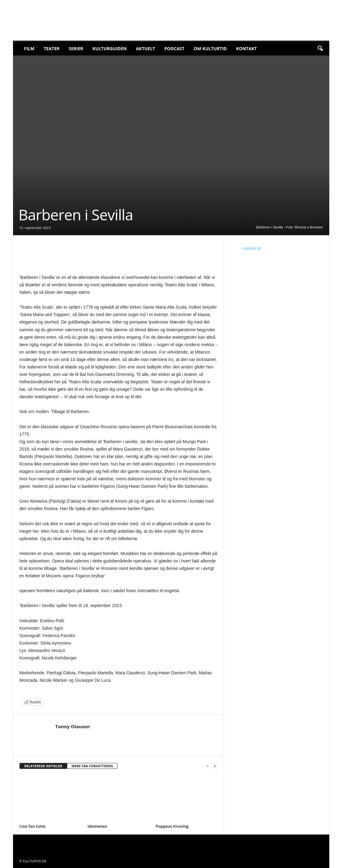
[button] (320, 49)
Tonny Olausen (73, 726)
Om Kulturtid (210, 48)
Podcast (174, 48)
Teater (52, 48)
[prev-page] (207, 766)
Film (29, 48)
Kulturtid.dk (252, 249)
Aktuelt (146, 48)
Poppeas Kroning (172, 826)
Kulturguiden (110, 48)
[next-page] (215, 766)
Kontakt (246, 48)
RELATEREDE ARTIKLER (43, 766)
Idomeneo (98, 826)
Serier (76, 48)
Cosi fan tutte (33, 826)
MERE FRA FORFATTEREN (92, 766)
